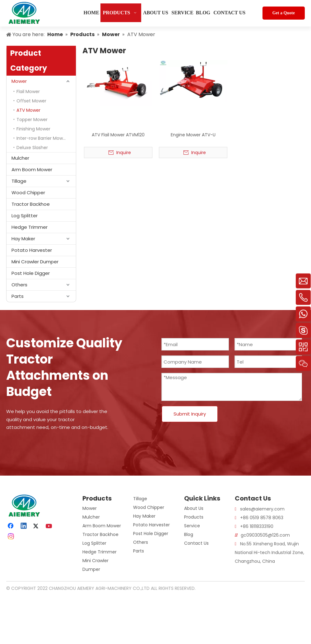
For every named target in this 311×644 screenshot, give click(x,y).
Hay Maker (23, 239)
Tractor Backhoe (31, 204)
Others (19, 285)
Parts (18, 296)
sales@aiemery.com (262, 509)
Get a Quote (284, 13)
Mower (19, 81)
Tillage (19, 181)
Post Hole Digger (31, 273)
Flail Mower (28, 92)
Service (192, 526)
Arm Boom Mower (32, 169)
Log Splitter (25, 216)
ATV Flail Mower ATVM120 (118, 135)
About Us (194, 508)
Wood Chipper (28, 193)
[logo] (11, 499)
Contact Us (196, 543)
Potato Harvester (32, 250)
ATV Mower (28, 110)
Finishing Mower (33, 129)
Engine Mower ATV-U (193, 135)
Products (194, 517)
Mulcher (20, 158)
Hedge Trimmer (30, 227)
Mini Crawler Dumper (35, 262)
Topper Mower (32, 120)
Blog (189, 534)
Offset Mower (31, 101)
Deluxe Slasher (32, 148)
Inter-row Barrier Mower (42, 138)
